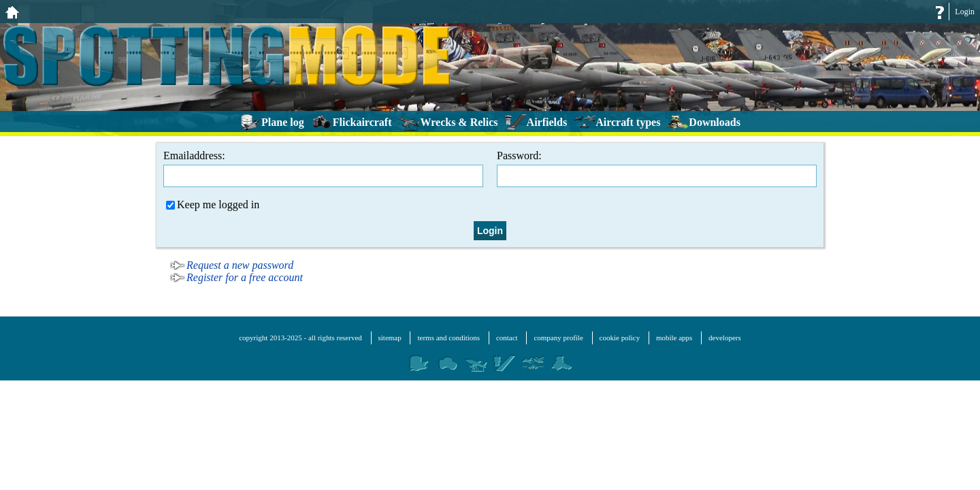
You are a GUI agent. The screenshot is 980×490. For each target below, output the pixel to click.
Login (965, 12)
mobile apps (674, 338)
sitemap (390, 338)
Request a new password (240, 265)
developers (725, 338)
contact (507, 338)
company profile (558, 338)
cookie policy (620, 338)
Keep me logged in (213, 205)
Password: (657, 168)
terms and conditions (448, 338)
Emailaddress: (323, 168)
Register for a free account (245, 277)
